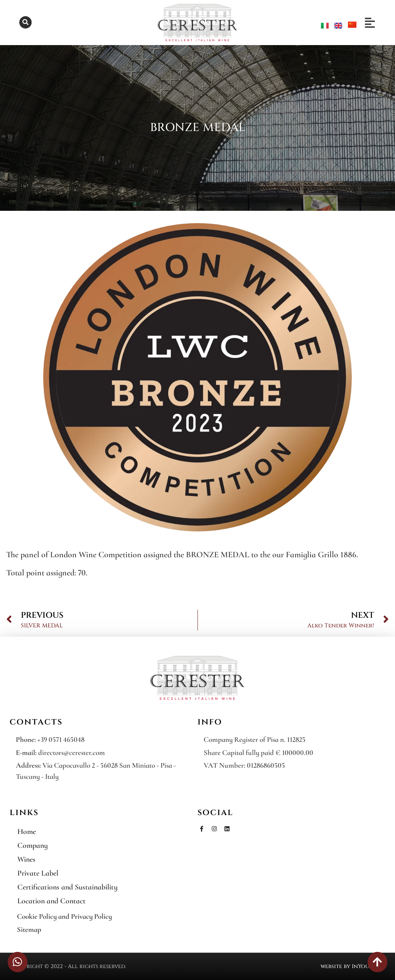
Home (27, 832)
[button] (25, 22)
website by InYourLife (352, 966)
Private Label (38, 873)
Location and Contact (51, 901)
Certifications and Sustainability (68, 887)
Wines (26, 859)
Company (33, 846)
